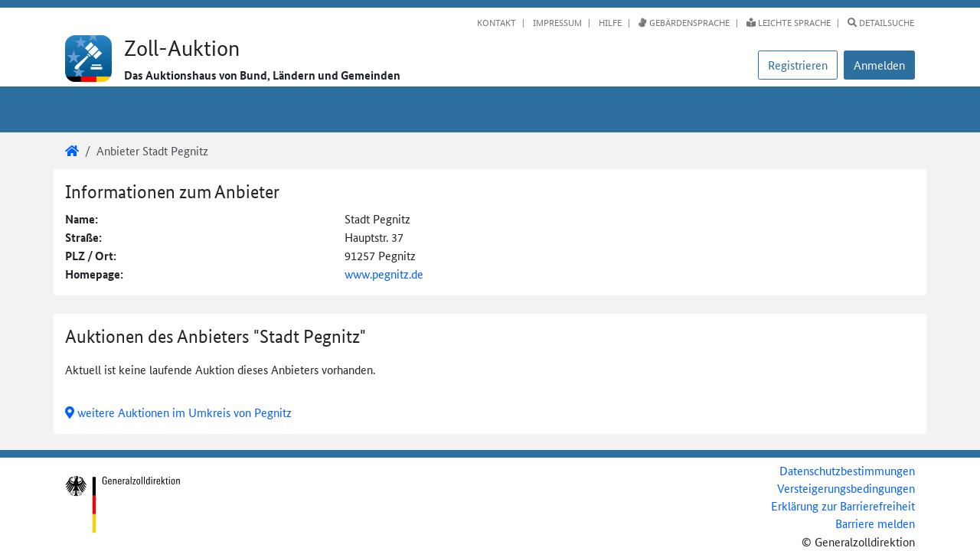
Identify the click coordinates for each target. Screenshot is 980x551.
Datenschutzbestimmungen (847, 470)
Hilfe (609, 22)
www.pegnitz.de (384, 274)
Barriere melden (875, 523)
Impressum (556, 22)
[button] (879, 65)
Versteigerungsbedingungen (846, 488)
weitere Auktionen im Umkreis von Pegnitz (178, 412)
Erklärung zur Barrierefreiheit (843, 505)
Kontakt (497, 22)
